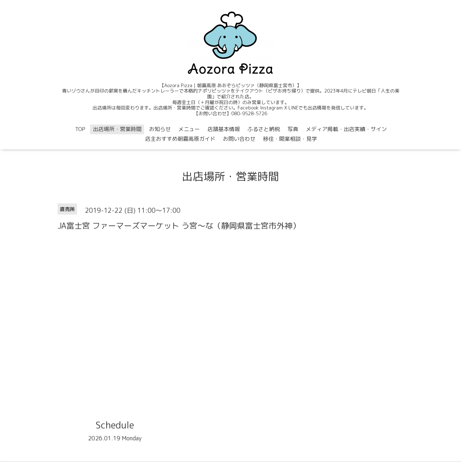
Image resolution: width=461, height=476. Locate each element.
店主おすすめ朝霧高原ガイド (180, 139)
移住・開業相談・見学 (290, 139)
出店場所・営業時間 (117, 129)
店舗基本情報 (224, 129)
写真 (293, 129)
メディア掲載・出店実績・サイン (346, 129)
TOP (80, 129)
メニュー (189, 129)
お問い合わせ (239, 139)
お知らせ (160, 129)
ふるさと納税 (264, 129)
